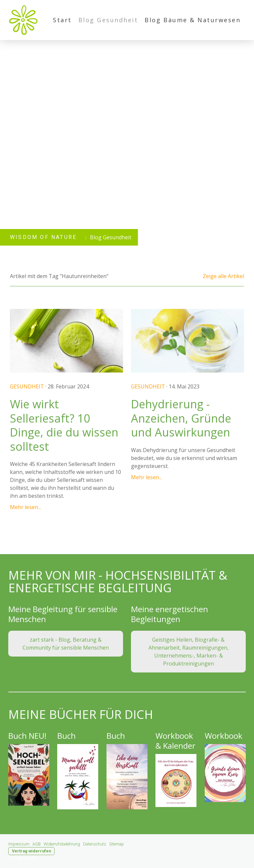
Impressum (19, 844)
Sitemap (117, 844)
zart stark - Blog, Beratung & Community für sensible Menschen (66, 644)
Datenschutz (95, 844)
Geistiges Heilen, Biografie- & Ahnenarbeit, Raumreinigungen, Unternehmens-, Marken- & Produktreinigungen (189, 652)
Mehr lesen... (25, 507)
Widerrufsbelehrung (62, 844)
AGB (37, 844)
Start (62, 20)
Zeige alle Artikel (223, 276)
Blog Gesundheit (108, 20)
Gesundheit (27, 386)
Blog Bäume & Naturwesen (192, 20)
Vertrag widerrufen (31, 851)
